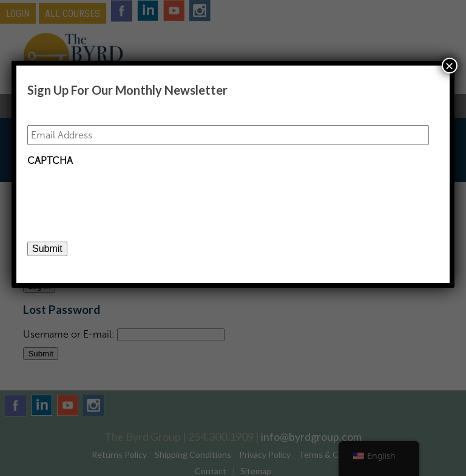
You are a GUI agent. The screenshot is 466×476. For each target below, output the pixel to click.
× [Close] (450, 66)
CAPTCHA (50, 161)
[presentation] (120, 196)
